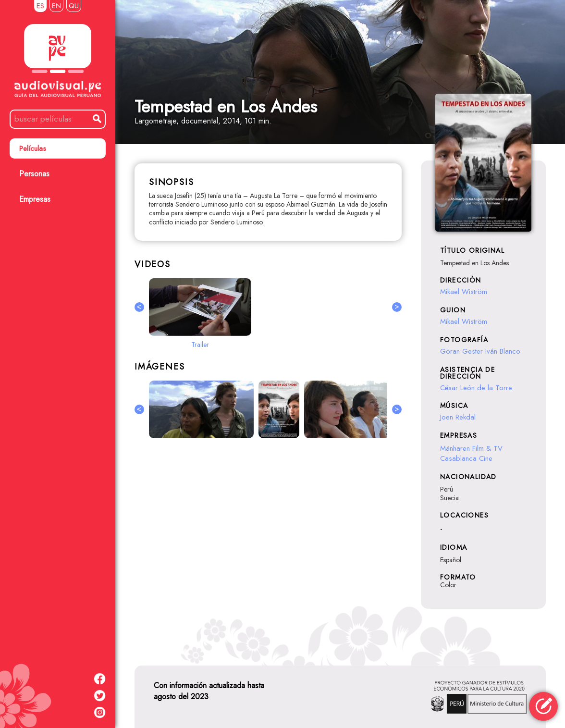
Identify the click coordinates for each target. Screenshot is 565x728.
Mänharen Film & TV (473, 448)
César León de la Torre (476, 388)
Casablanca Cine (466, 458)
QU (74, 6)
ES (40, 6)
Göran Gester (461, 351)
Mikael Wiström (464, 292)
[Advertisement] (268, 550)
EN (56, 6)
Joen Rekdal (458, 417)
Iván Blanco (503, 351)
